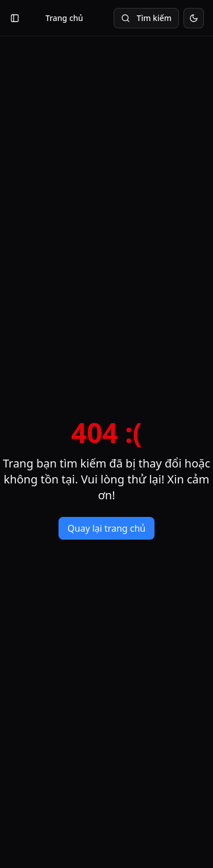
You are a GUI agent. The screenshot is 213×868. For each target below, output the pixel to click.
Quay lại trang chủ (106, 528)
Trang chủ (64, 18)
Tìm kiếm (146, 18)
